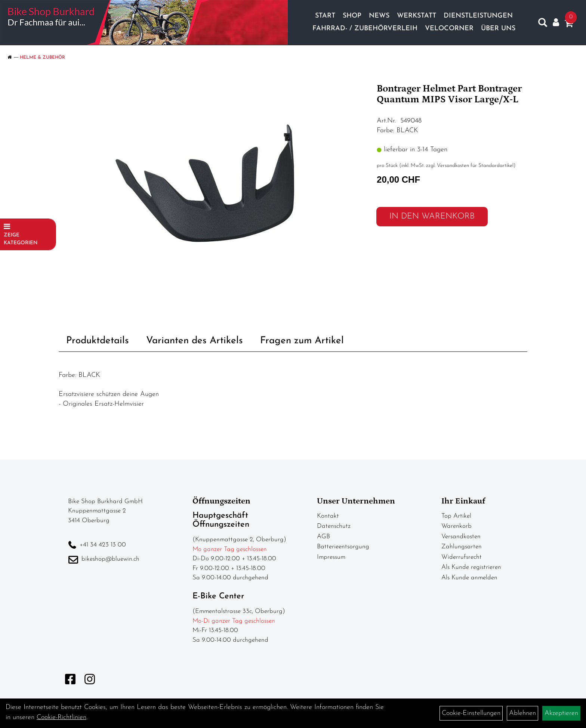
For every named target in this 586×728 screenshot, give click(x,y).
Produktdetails (98, 341)
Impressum (331, 557)
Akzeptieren (561, 713)
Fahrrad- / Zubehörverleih (365, 29)
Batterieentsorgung (343, 547)
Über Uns (498, 29)
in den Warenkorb (432, 216)
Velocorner (449, 29)
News (379, 16)
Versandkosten (461, 537)
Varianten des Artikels (195, 341)
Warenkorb (457, 526)
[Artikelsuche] (543, 24)
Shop (352, 16)
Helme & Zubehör (42, 58)
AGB (323, 537)
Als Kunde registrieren (471, 567)
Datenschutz (334, 526)
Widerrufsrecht (462, 557)
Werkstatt (417, 16)
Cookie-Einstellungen (471, 713)
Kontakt (328, 516)
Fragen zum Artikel (302, 341)
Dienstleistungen (478, 16)
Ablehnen (522, 713)
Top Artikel (456, 516)
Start (325, 16)
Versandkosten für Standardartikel (475, 166)
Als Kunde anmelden (469, 578)
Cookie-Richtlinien (61, 717)
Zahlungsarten (462, 547)
